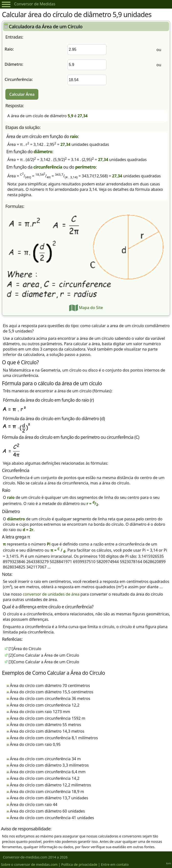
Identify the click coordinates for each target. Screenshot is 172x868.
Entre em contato (115, 864)
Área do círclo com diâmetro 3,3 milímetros (49, 765)
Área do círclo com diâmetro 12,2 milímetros (50, 785)
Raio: (9, 49)
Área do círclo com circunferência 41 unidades (52, 818)
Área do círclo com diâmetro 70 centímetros (50, 686)
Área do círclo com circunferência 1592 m (48, 718)
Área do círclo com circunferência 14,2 (45, 778)
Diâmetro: (14, 64)
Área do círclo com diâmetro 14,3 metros (47, 731)
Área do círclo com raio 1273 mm (40, 712)
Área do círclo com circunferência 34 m (45, 759)
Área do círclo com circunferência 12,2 (45, 705)
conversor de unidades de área (51, 594)
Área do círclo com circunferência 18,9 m (47, 792)
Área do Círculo (27, 649)
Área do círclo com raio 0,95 (35, 744)
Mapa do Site (86, 308)
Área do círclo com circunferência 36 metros (50, 698)
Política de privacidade (79, 864)
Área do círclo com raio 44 (33, 804)
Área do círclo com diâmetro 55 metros (45, 725)
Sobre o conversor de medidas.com (29, 864)
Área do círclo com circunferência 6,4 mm (48, 772)
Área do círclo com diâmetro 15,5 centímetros (51, 692)
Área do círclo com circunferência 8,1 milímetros (54, 738)
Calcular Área (22, 94)
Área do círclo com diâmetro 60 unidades (47, 811)
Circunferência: (19, 79)
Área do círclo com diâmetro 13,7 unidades (49, 798)
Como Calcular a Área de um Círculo (46, 655)
